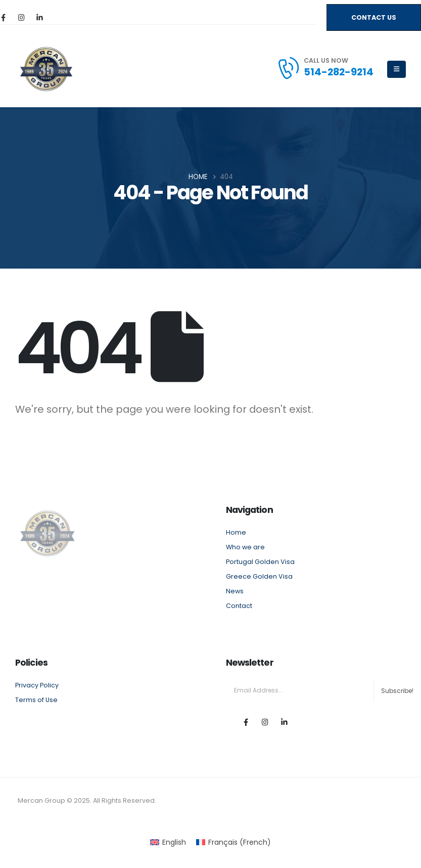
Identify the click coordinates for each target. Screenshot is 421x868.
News (235, 591)
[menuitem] (168, 842)
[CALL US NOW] (325, 68)
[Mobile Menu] (396, 69)
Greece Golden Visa (259, 576)
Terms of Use (36, 700)
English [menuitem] (174, 842)
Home (236, 532)
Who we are (245, 547)
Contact (239, 606)
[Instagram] (21, 17)
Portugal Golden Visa (260, 562)
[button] (374, 17)
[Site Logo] (46, 69)
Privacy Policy (37, 685)
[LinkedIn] (39, 17)
